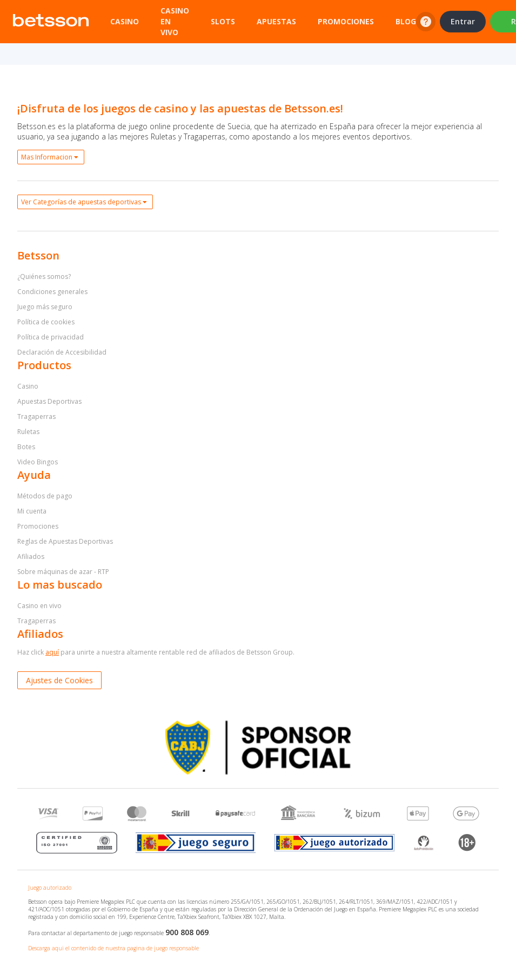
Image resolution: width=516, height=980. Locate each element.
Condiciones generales (52, 292)
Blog (406, 21)
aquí (52, 652)
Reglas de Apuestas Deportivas (65, 541)
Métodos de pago (45, 496)
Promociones (346, 21)
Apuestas (276, 21)
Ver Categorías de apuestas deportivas (84, 202)
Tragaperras (36, 416)
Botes (26, 447)
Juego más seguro (45, 307)
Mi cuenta (32, 511)
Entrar (463, 21)
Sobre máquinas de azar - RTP (63, 572)
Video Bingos (38, 462)
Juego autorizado (50, 888)
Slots (223, 21)
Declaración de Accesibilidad (62, 352)
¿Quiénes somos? (44, 276)
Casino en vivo (39, 606)
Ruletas (28, 432)
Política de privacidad (51, 337)
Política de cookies (46, 322)
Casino (125, 21)
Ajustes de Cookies (59, 680)
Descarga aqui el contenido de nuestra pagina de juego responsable (113, 948)
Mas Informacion (50, 157)
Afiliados (31, 556)
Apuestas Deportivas (49, 401)
